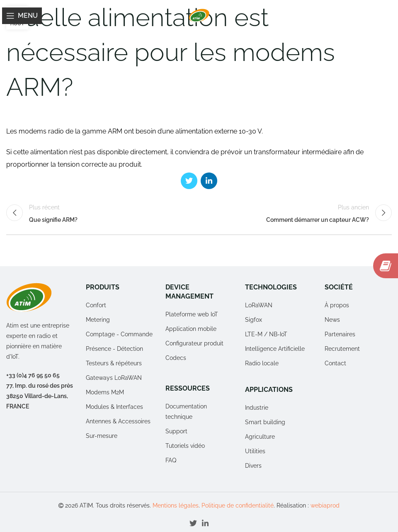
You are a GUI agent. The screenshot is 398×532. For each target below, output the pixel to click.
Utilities (255, 451)
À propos (337, 305)
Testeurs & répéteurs (114, 363)
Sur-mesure (102, 436)
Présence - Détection (114, 349)
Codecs (176, 358)
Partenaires (340, 334)
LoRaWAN (259, 305)
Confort (96, 305)
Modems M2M (105, 392)
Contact (335, 363)
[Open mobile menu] (22, 16)
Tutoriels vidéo (185, 446)
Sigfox (254, 320)
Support (176, 431)
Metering (98, 320)
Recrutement (342, 349)
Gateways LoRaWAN (114, 378)
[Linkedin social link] (209, 181)
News (332, 320)
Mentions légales (176, 505)
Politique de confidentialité (238, 505)
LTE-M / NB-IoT (266, 334)
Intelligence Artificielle (275, 349)
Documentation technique (186, 412)
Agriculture (260, 437)
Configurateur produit (194, 343)
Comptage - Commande (119, 334)
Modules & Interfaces (114, 407)
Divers (253, 466)
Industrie (257, 408)
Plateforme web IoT (192, 314)
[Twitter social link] (189, 181)
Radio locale (262, 363)
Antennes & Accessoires (118, 421)
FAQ (171, 460)
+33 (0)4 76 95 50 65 (33, 375)
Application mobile (191, 329)
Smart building (265, 422)
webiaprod (325, 505)
